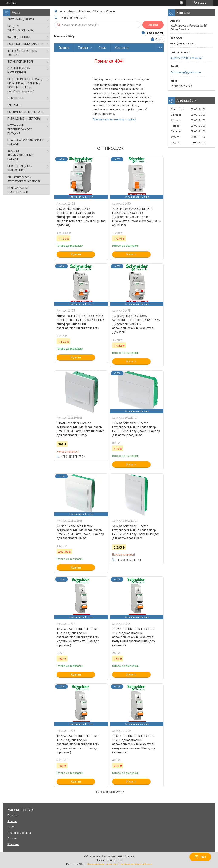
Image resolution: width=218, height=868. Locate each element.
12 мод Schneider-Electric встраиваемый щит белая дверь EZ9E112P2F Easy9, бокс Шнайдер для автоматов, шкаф (136, 429)
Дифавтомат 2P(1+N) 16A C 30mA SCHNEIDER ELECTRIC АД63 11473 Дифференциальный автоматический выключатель (80, 322)
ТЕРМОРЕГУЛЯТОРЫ (21, 62)
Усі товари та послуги (109, 792)
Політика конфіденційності (136, 864)
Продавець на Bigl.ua (109, 860)
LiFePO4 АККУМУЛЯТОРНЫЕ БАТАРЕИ (26, 142)
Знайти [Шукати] (153, 25)
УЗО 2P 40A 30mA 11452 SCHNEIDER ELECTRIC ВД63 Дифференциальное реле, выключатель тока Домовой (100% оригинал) (81, 217)
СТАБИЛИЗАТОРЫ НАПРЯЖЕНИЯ (19, 70)
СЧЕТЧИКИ (14, 105)
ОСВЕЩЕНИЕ (16, 98)
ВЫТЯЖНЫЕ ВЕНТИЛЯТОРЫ (26, 112)
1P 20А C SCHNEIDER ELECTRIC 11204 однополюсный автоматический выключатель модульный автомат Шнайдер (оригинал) (78, 637)
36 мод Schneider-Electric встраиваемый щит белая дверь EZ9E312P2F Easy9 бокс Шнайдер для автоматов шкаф (136, 532)
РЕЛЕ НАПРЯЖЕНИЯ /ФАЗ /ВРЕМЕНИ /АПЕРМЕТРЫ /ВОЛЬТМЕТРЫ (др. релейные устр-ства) (25, 85)
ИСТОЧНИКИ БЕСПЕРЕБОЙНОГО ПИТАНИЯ (20, 129)
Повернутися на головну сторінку (114, 119)
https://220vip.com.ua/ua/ (186, 58)
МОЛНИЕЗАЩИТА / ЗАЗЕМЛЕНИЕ (20, 168)
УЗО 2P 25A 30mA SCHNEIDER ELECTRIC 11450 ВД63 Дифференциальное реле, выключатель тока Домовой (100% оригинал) (137, 217)
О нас (102, 48)
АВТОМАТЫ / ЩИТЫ (21, 19)
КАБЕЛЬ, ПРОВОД (19, 37)
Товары (83, 48)
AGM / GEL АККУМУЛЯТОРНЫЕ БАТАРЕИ (20, 155)
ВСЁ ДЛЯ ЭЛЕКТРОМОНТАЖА (21, 28)
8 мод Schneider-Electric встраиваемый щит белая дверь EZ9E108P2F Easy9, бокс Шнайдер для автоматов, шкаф (81, 429)
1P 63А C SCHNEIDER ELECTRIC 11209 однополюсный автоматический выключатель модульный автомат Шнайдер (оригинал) (133, 744)
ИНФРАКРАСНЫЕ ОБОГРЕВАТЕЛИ (18, 190)
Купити (76, 254)
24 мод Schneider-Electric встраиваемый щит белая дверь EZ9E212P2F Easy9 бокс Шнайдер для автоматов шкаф (80, 532)
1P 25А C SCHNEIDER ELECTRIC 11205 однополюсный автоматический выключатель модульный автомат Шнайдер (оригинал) (133, 637)
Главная (64, 48)
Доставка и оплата (19, 833)
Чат (200, 857)
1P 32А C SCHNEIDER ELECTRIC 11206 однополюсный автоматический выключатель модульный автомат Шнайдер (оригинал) (78, 744)
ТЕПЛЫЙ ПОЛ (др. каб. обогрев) (22, 53)
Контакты (122, 48)
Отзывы (12, 839)
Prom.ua (129, 856)
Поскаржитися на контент (102, 864)
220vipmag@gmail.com (186, 72)
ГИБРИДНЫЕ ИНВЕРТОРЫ (24, 119)
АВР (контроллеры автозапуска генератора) (24, 179)
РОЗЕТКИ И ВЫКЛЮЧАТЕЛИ (25, 44)
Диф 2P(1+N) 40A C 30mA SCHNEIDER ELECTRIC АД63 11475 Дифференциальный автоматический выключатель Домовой (136, 324)
